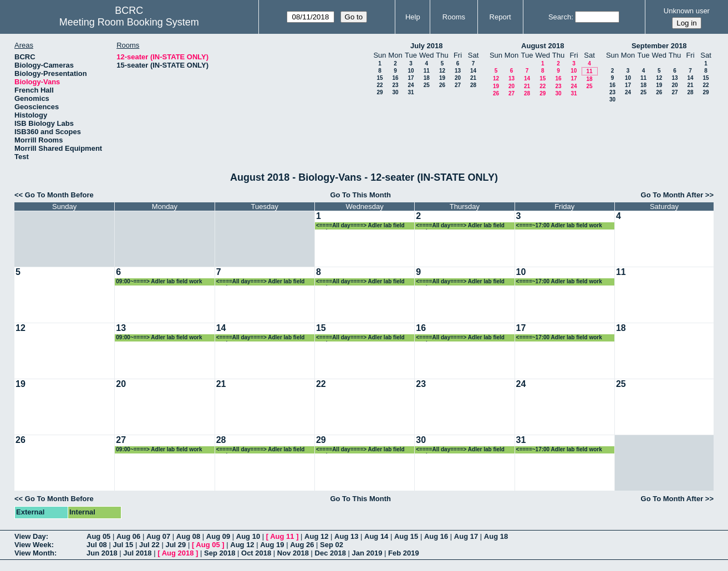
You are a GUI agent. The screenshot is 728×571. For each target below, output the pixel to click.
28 (473, 85)
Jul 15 (123, 545)
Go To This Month (360, 195)
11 (427, 71)
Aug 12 (316, 536)
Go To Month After (672, 195)
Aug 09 (218, 536)
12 (442, 71)
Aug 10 (248, 536)
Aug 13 (346, 536)
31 (411, 92)
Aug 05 (98, 536)
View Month (34, 553)
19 (442, 78)
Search (560, 17)
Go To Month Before (59, 195)
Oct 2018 (256, 553)
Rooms (454, 17)
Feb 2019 (404, 553)
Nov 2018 (293, 553)
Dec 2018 (330, 553)
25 (427, 85)
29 (380, 92)
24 (411, 85)
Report (500, 17)
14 (473, 71)
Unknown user (687, 11)
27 (458, 85)
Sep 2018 (220, 553)
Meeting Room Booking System (129, 22)
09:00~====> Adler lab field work (159, 281)
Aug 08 (188, 536)
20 (458, 78)
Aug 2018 (178, 553)
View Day (30, 536)
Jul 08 (97, 545)
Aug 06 (128, 536)
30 (395, 92)
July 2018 (427, 46)
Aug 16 (436, 536)
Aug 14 (376, 536)
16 (395, 78)
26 (442, 85)
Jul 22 (149, 545)
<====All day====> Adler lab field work (360, 226)
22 (380, 85)
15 (380, 78)
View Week (33, 545)
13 (458, 71)
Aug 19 (272, 545)
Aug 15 (406, 536)
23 (395, 85)
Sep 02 (332, 545)
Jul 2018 (137, 553)
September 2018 (659, 46)
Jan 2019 (367, 553)
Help (413, 17)
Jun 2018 (102, 553)
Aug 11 (282, 536)
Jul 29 (175, 545)
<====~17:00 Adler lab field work (559, 225)
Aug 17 (466, 536)
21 (473, 78)
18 (427, 78)
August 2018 (543, 46)
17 (411, 78)
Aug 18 (496, 536)
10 (411, 71)
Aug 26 (302, 545)
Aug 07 (158, 536)
